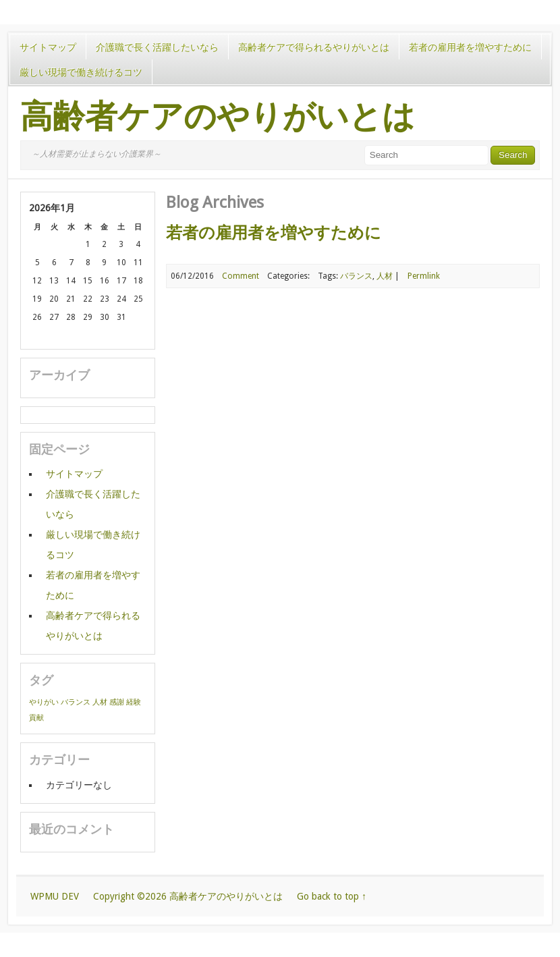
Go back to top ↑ (332, 896)
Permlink (424, 276)
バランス (356, 276)
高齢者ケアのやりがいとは (218, 117)
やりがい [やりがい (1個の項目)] (44, 702)
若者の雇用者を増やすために (470, 47)
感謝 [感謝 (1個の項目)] (117, 702)
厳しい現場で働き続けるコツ (81, 72)
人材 (385, 276)
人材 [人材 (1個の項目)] (100, 702)
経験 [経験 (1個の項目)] (134, 702)
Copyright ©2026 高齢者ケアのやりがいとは (188, 896)
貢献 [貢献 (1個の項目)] (36, 718)
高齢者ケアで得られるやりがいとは (314, 47)
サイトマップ (48, 47)
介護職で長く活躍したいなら (157, 47)
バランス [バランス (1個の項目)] (76, 702)
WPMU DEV (55, 896)
